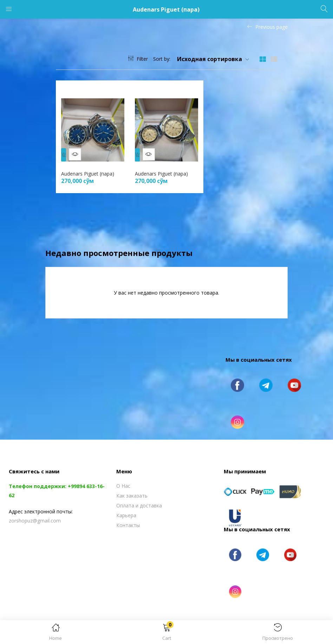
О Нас (123, 482)
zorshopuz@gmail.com (35, 517)
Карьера (126, 512)
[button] (166, 633)
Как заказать (132, 492)
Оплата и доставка (139, 502)
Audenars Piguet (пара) (89, 170)
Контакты (128, 522)
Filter (138, 59)
